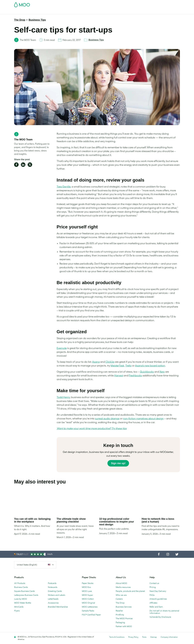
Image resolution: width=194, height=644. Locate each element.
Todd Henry (63, 397)
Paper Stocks (88, 583)
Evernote (62, 348)
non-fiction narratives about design (143, 419)
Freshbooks (135, 376)
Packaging (120, 622)
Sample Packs (88, 611)
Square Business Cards (24, 591)
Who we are (121, 595)
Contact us (154, 583)
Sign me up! (118, 463)
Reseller (119, 611)
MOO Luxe (87, 591)
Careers (119, 599)
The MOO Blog (148, 12)
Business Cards (21, 12)
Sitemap (154, 637)
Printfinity (120, 615)
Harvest (119, 376)
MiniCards (19, 607)
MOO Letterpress (90, 607)
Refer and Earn (156, 607)
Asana (96, 362)
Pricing (153, 587)
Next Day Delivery (158, 591)
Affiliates (153, 603)
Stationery (90, 12)
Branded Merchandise (58, 607)
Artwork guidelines (158, 599)
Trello (128, 366)
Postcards (37, 12)
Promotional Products (108, 12)
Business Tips (37, 20)
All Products (20, 583)
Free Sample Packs (121, 4)
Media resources (123, 587)
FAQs (152, 595)
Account (136, 4)
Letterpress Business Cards (26, 595)
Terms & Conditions (117, 637)
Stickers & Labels (52, 12)
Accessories (53, 603)
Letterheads (53, 599)
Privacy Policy (133, 637)
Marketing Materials (73, 12)
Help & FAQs (164, 12)
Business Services (129, 12)
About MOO (121, 583)
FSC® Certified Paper (91, 615)
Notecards (53, 587)
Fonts (144, 637)
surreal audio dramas (107, 419)
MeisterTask (117, 366)
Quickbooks (147, 372)
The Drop (20, 20)
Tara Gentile (64, 187)
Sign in (145, 4)
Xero (162, 372)
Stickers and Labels (57, 595)
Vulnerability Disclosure (160, 617)
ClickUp (110, 362)
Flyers (17, 611)
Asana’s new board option (150, 366)
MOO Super (87, 595)
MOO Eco (86, 587)
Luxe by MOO (21, 599)
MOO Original (88, 603)
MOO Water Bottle (23, 603)
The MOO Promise (124, 618)
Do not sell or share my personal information (164, 612)
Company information (169, 637)
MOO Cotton (88, 599)
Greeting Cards (55, 591)
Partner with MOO (124, 626)
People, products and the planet (130, 591)
